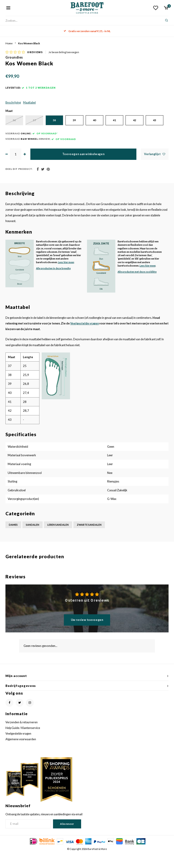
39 (84, 123)
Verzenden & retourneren (22, 737)
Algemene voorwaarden (21, 754)
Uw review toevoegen (87, 635)
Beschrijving (13, 105)
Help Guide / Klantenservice (23, 743)
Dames (13, 540)
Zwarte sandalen (89, 540)
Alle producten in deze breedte (53, 283)
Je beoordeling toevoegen (64, 54)
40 (106, 123)
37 (38, 123)
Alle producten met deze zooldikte (137, 287)
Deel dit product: (19, 184)
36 (16, 123)
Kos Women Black (29, 43)
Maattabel (29, 105)
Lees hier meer (66, 277)
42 (152, 123)
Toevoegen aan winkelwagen (83, 169)
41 (129, 123)
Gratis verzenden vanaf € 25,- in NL (87, 31)
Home (9, 43)
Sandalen (33, 540)
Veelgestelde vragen (85, 338)
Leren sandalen (58, 540)
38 (61, 123)
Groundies (14, 60)
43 (16, 135)
